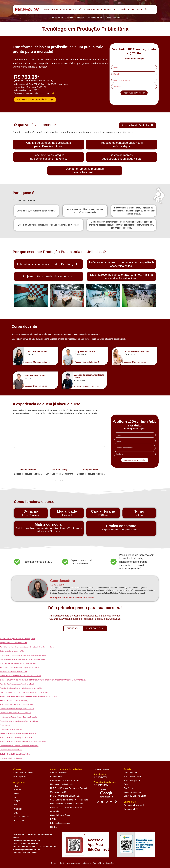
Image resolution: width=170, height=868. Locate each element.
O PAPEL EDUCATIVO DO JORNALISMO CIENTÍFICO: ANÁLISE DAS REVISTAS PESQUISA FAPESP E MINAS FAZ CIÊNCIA (43, 680)
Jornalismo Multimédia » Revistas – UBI (13, 672)
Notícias (54, 827)
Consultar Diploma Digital (135, 796)
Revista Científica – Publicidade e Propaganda (16, 713)
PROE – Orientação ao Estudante (65, 796)
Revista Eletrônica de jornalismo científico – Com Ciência (19, 721)
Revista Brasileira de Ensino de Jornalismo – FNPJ (17, 705)
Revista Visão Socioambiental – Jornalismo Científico (18, 733)
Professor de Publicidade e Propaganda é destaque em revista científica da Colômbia (29, 696)
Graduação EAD (21, 777)
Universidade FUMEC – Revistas (11, 758)
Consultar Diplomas (133, 792)
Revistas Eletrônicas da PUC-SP (11, 750)
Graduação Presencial (23, 773)
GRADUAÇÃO (70, 9)
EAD (126, 784)
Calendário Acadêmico (60, 815)
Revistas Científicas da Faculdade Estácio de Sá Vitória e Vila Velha (23, 742)
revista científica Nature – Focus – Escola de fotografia (18, 717)
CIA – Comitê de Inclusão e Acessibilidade (69, 800)
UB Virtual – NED (58, 792)
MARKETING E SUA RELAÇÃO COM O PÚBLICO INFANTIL (21, 676)
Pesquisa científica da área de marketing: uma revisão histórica (21, 688)
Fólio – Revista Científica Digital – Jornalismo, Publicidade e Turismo (23, 659)
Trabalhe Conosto (102, 769)
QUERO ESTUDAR (53, 9)
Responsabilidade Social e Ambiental (67, 804)
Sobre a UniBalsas (59, 773)
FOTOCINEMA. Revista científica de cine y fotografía (18, 663)
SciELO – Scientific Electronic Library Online (15, 754)
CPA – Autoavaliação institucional (65, 780)
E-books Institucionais (60, 823)
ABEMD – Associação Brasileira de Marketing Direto (17, 639)
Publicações (19, 821)
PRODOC (18, 809)
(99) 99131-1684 (101, 785)
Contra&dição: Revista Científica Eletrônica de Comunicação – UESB (23, 655)
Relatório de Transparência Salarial (66, 808)
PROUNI (17, 790)
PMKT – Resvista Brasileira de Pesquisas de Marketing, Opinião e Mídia (24, 692)
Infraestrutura (56, 777)
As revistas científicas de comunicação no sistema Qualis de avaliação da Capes (27, 647)
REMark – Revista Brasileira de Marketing (14, 701)
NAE (16, 813)
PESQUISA (110, 9)
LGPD (53, 819)
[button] (17, 447)
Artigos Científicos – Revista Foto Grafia (13, 643)
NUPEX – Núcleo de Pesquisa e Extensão (69, 788)
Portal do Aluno (131, 773)
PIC (15, 797)
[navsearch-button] (146, 9)
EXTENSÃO (123, 9)
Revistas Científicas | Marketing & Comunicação (16, 738)
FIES (16, 786)
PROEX (17, 794)
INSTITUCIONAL (95, 9)
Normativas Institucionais (61, 784)
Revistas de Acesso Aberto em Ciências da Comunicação (19, 746)
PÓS (82, 9)
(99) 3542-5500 (100, 777)
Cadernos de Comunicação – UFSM (12, 651)
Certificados (129, 788)
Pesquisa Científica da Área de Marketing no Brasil (17, 684)
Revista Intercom (6, 725)
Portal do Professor (132, 777)
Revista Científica (21, 817)
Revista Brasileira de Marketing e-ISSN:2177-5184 (17, 709)
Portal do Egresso (132, 780)
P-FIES (17, 801)
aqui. (52, 93)
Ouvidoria (55, 811)
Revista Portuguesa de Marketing (11, 729)
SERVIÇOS (137, 9)
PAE (15, 805)
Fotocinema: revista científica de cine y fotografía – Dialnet (20, 668)
